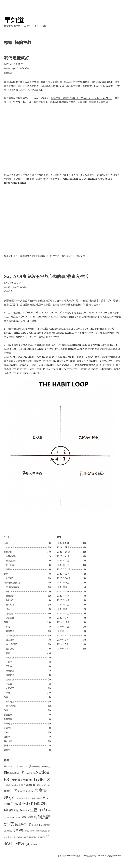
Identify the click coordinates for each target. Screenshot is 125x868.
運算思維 (10, 649)
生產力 (9, 684)
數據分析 (8, 715)
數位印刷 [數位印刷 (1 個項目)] (38, 798)
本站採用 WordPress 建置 (69, 856)
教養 (6, 710)
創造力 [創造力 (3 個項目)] (11, 791)
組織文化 (8, 728)
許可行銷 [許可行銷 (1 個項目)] (24, 837)
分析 (8, 592)
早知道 (14, 20)
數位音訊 (10, 565)
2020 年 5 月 (63, 600)
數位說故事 (11, 561)
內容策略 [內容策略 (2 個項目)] (44, 785)
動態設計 (10, 596)
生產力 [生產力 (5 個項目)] (38, 810)
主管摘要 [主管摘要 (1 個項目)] (8, 785)
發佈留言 (8, 73)
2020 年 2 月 (63, 614)
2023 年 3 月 (63, 561)
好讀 (8, 627)
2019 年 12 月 (63, 622)
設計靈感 (10, 618)
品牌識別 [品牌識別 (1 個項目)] (30, 791)
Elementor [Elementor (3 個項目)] (14, 773)
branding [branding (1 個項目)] (38, 767)
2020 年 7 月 (63, 592)
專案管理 (10, 658)
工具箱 (9, 666)
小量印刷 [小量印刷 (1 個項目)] (19, 798)
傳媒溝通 (8, 552)
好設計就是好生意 (12, 26)
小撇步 (9, 662)
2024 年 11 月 (63, 547)
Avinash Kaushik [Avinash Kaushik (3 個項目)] (18, 766)
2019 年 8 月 (63, 640)
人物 (6, 543)
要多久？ (8, 732)
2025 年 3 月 (63, 543)
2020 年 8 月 (63, 587)
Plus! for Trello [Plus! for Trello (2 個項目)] (21, 780)
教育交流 (10, 702)
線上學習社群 (12, 636)
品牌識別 (10, 600)
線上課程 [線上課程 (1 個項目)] (36, 825)
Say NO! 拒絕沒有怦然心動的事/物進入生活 (46, 276)
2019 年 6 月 (63, 649)
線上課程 (10, 640)
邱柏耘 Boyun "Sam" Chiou (16, 68)
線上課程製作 (12, 644)
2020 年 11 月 (63, 574)
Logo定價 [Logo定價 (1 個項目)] (30, 773)
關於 (45, 26)
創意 (6, 574)
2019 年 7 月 (63, 644)
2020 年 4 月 (63, 605)
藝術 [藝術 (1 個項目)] (9, 831)
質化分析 (8, 741)
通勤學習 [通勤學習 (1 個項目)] (33, 837)
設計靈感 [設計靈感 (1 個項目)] (14, 837)
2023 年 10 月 (63, 552)
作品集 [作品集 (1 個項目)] (17, 785)
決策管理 (8, 719)
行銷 (8, 693)
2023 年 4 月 (63, 556)
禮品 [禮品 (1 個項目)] (18, 818)
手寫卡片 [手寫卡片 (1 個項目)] (28, 798)
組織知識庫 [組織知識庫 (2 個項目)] (30, 817)
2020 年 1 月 (63, 618)
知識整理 (10, 631)
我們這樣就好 (17, 58)
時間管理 (10, 671)
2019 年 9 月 (63, 636)
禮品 (8, 609)
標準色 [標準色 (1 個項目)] (26, 811)
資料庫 (7, 737)
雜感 (6, 745)
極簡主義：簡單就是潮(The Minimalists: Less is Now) (82, 98)
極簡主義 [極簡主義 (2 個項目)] (15, 810)
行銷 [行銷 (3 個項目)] (18, 830)
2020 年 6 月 (63, 596)
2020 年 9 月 (63, 583)
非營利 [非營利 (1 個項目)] (41, 837)
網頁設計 (10, 614)
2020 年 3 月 (63, 609)
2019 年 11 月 (63, 627)
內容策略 (8, 569)
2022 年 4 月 (63, 565)
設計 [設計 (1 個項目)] (26, 831)
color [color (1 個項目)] (47, 767)
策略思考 (8, 724)
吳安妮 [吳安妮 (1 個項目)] (21, 791)
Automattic (102, 856)
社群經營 (10, 688)
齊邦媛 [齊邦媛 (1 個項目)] (35, 844)
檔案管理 (10, 675)
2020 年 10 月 (64, 578)
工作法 (27, 26)
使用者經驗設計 (13, 587)
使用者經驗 (11, 556)
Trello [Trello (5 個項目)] (42, 779)
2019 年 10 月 (63, 631)
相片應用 (10, 605)
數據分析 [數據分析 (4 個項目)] (24, 804)
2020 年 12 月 (63, 569)
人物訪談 (10, 547)
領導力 (7, 750)
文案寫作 (10, 578)
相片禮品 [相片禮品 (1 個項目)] (11, 818)
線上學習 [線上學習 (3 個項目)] (23, 825)
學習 (37, 26)
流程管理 (10, 680)
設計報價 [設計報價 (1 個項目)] (42, 831)
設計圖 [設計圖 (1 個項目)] (33, 831)
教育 (6, 697)
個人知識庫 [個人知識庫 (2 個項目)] (29, 785)
